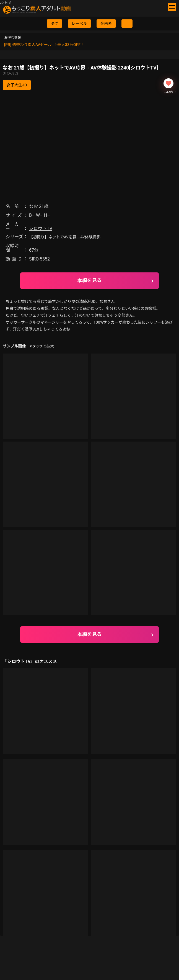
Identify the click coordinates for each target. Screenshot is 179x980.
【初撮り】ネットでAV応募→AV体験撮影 (65, 237)
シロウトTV (41, 229)
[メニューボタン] (172, 7)
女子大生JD (17, 85)
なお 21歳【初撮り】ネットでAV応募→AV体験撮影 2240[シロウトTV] (89, 70)
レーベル (79, 24)
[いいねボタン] (168, 83)
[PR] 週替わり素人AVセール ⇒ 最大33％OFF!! (43, 45)
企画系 (106, 24)
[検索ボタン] (127, 24)
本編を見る (90, 280)
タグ (55, 24)
